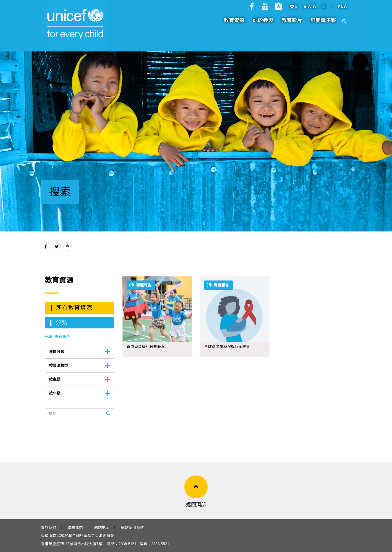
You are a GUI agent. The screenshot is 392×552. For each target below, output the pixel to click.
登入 (294, 10)
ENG (343, 10)
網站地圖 (102, 527)
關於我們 (48, 527)
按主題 (55, 379)
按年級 (55, 393)
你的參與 (263, 23)
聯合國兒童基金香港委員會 (91, 536)
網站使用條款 (132, 527)
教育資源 (234, 23)
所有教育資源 (74, 308)
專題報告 (144, 285)
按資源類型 (59, 365)
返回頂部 (196, 505)
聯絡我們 (75, 527)
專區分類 (57, 352)
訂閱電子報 (323, 23)
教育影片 (292, 23)
